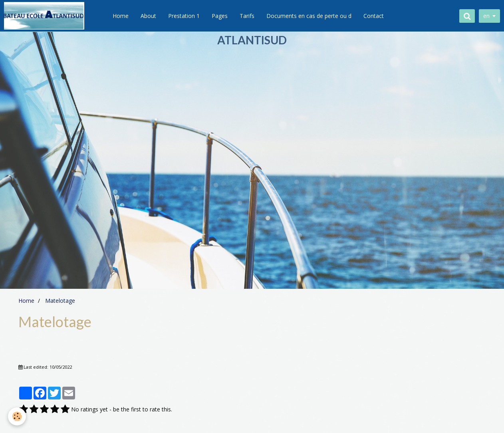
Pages (220, 16)
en (486, 16)
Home (121, 16)
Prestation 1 (184, 16)
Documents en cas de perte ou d (309, 16)
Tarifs (247, 16)
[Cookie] (17, 416)
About (148, 16)
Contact (374, 16)
